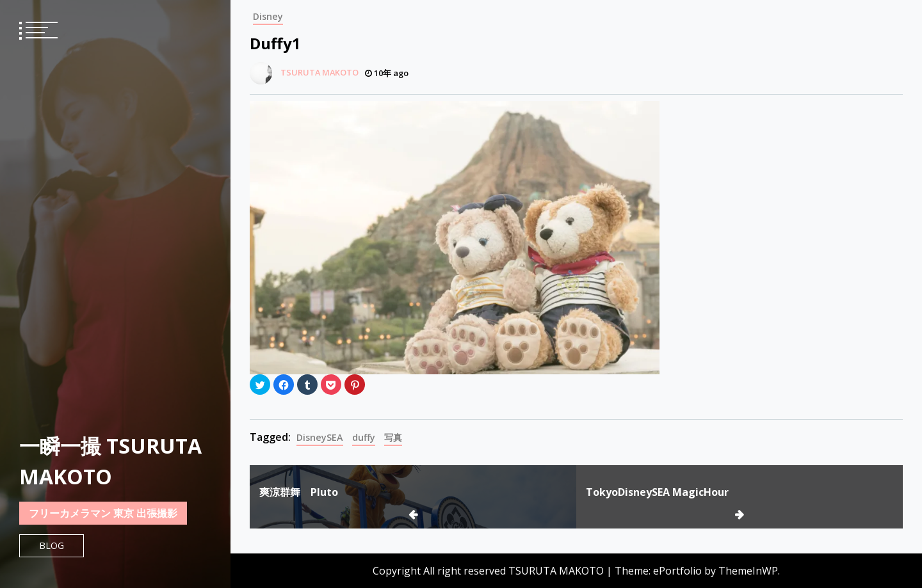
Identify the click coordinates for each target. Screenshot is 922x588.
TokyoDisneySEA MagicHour (657, 492)
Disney (268, 16)
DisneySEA (320, 437)
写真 (393, 437)
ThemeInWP (748, 571)
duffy (364, 437)
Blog (52, 545)
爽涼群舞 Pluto (299, 492)
